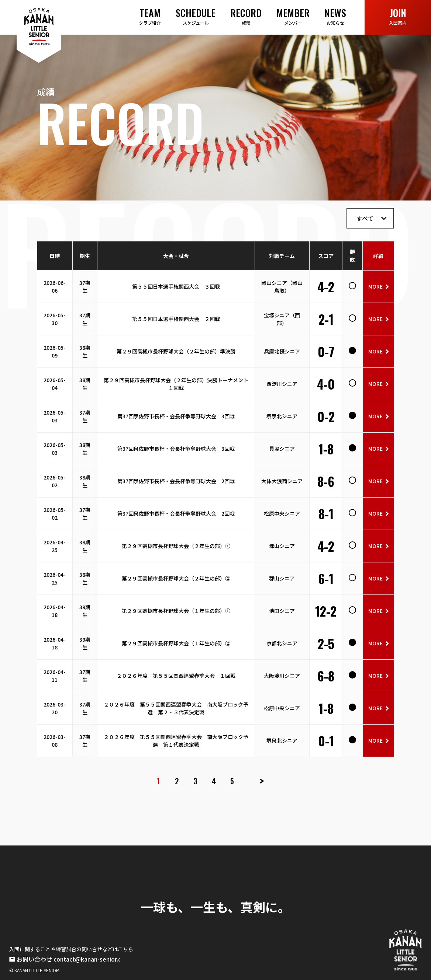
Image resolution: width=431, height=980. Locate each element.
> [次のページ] (262, 781)
